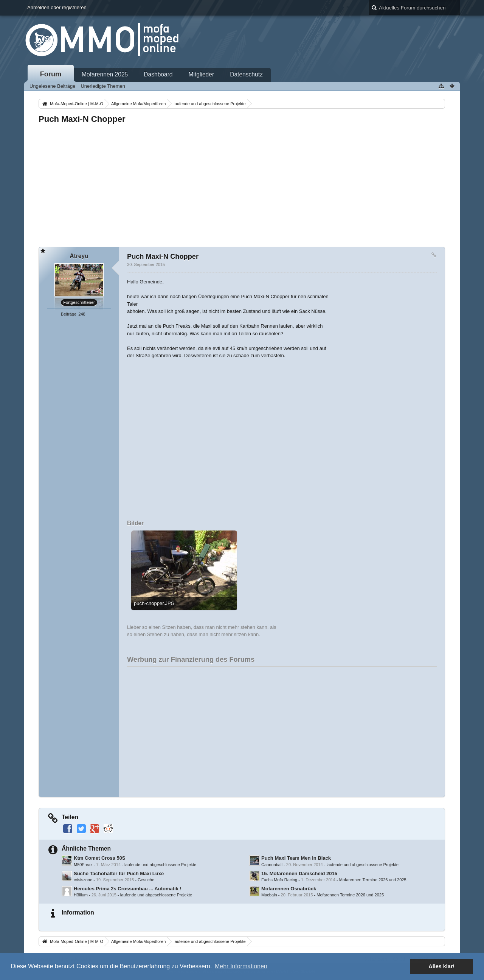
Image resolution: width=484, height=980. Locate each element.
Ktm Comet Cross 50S (100, 858)
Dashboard (158, 74)
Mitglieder (202, 74)
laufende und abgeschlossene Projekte (160, 865)
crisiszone (83, 880)
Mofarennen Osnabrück (289, 889)
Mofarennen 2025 (105, 74)
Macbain (269, 895)
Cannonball (272, 865)
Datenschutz (246, 74)
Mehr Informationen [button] (241, 966)
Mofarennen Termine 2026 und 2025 (373, 880)
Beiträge (69, 314)
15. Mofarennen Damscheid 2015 (299, 873)
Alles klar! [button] (441, 966)
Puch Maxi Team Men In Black (296, 858)
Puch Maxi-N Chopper (82, 119)
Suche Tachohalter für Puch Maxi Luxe (119, 873)
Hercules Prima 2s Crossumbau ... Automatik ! (128, 889)
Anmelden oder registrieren (57, 7)
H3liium (81, 895)
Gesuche (146, 880)
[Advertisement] (242, 183)
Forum (51, 74)
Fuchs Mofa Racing (279, 880)
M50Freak (83, 865)
